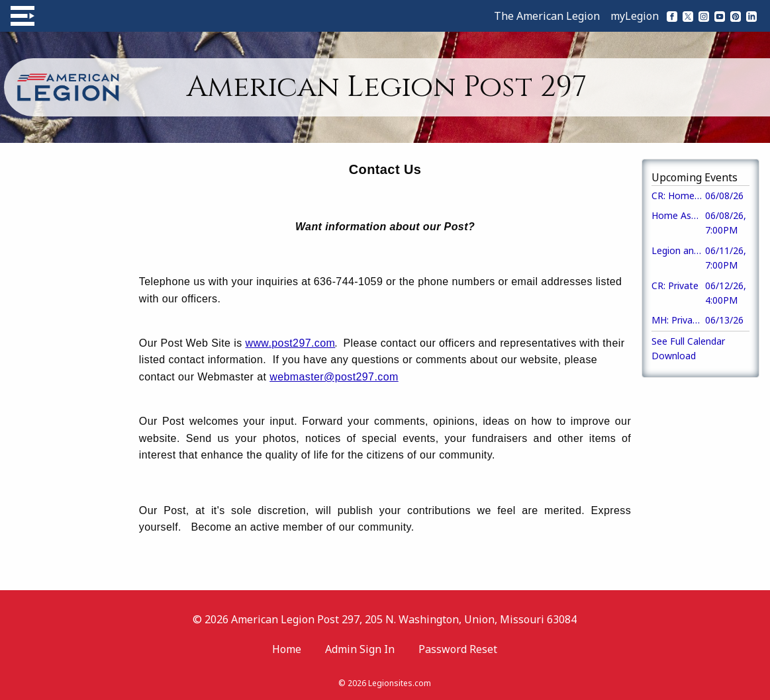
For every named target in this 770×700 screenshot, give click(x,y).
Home (287, 649)
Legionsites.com (400, 683)
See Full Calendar (688, 341)
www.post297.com (290, 343)
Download (674, 356)
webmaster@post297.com (334, 377)
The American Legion (547, 16)
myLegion (635, 16)
